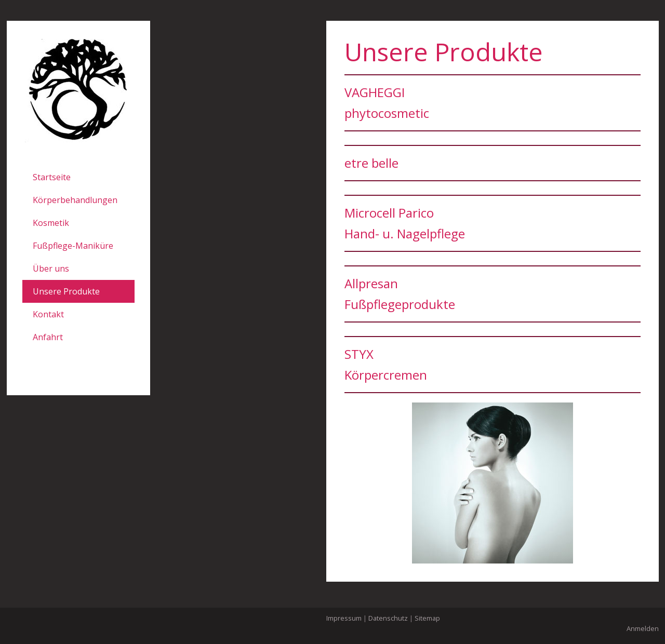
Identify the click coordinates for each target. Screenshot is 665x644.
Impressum (344, 618)
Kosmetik (51, 223)
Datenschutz (388, 618)
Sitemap (427, 618)
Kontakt (48, 314)
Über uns (51, 269)
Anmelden (643, 628)
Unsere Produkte (66, 291)
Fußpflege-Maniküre (73, 246)
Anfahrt (48, 337)
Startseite (52, 177)
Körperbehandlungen (75, 200)
